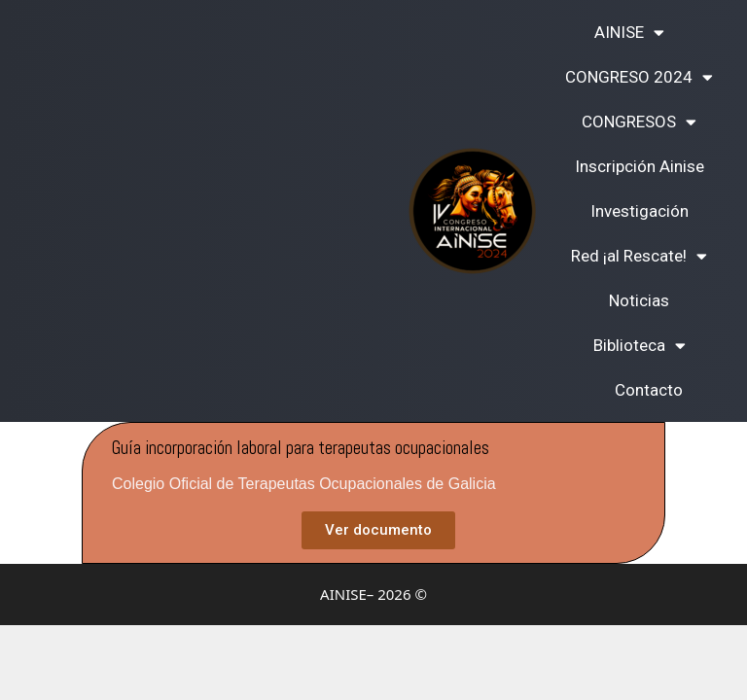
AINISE (629, 33)
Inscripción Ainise (640, 166)
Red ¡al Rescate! (639, 256)
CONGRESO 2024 (639, 77)
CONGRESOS (639, 122)
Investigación (640, 211)
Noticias (639, 300)
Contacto (649, 390)
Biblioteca (640, 346)
